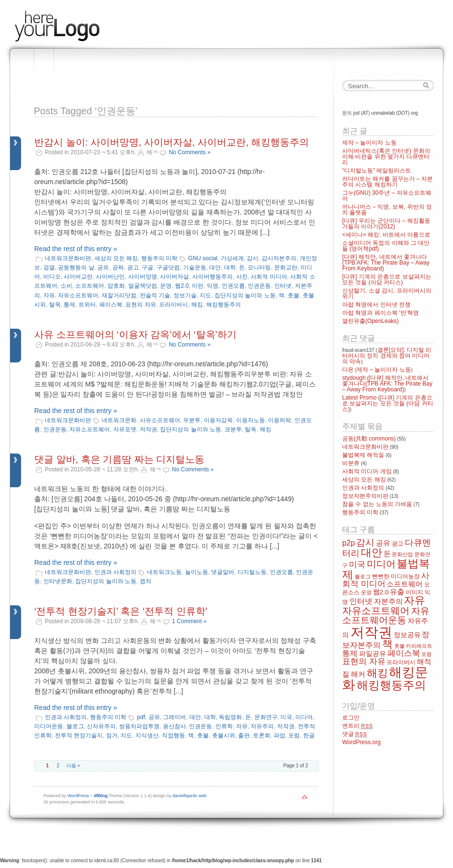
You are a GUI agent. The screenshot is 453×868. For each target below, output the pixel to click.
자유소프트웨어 (78, 295)
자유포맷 (125, 429)
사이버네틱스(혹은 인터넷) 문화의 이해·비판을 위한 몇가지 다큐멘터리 (386, 157)
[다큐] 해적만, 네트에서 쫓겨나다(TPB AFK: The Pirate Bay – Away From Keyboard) (386, 263)
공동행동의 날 (76, 267)
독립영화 (230, 717)
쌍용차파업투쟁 (139, 726)
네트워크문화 (119, 420)
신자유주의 (101, 726)
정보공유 (407, 635)
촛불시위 (224, 735)
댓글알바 (223, 572)
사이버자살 (174, 277)
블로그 (75, 726)
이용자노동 (251, 420)
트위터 (87, 305)
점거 (112, 735)
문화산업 (402, 554)
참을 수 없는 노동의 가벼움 (377, 504)
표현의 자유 (140, 305)
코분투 (233, 429)
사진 (242, 277)
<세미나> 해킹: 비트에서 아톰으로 (386, 235)
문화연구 (266, 717)
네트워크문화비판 (68, 258)
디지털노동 (252, 572)
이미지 (414, 592)
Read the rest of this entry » (76, 249)
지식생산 (147, 735)
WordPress (78, 796)
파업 (280, 735)
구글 (147, 267)
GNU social (203, 258)
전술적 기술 (155, 295)
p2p (349, 543)
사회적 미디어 (269, 277)
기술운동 (195, 267)
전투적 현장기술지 (79, 735)
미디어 (304, 717)
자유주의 (262, 726)
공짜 (118, 267)
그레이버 (174, 717)
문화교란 (286, 267)
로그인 (351, 718)
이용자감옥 (218, 420)
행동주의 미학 (159, 258)
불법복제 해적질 (363, 455)
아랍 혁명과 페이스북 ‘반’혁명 (380, 313)
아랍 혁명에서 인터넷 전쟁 (376, 305)
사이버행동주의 (213, 277)
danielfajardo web (190, 796)
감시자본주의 (279, 258)
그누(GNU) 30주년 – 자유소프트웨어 (387, 196)
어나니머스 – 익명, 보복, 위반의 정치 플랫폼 (387, 210)
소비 (67, 286)
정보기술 (185, 295)
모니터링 (259, 267)
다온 (348, 370)
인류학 (224, 726)
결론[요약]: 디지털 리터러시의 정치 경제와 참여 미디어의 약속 (387, 356)
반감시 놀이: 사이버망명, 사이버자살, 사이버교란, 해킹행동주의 (172, 142)
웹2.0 (182, 286)
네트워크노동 (164, 572)
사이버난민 (110, 277)
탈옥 (55, 305)
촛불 (293, 295)
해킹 (197, 305)
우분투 (192, 420)
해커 (358, 674)
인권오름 (233, 286)
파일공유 (373, 654)
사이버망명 (143, 277)
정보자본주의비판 (365, 496)
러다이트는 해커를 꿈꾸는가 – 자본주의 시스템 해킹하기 (387, 182)
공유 (103, 267)
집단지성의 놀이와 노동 (245, 295)
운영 (166, 286)
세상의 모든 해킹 (116, 258)
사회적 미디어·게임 (367, 471)
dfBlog (101, 796)
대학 (230, 267)
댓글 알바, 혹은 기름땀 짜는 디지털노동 (119, 459)
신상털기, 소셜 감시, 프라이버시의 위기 (387, 294)
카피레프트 (419, 646)
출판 (244, 735)
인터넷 (283, 286)
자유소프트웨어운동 (386, 615)
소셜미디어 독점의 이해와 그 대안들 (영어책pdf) (386, 246)
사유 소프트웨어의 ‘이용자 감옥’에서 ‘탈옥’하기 (135, 334)
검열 (49, 267)
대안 (215, 267)
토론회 (262, 735)
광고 (133, 267)
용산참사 (174, 726)
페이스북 (111, 305)
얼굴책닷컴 (143, 286)
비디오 (52, 277)
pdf (141, 717)
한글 (309, 735)
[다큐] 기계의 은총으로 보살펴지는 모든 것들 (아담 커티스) (387, 280)
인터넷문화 (58, 581)
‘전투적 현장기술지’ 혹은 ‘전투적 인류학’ (121, 611)
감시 (253, 258)
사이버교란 (78, 277)
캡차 (146, 581)
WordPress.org (361, 742)
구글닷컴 (168, 267)
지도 (205, 295)
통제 (69, 305)
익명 (213, 286)
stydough (354, 378)
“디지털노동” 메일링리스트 (377, 171)
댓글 (355, 734)
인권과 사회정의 (115, 572)
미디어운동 (49, 726)
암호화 (116, 286)
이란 (198, 286)
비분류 (351, 463)
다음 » (73, 766)
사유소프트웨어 (160, 420)
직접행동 (173, 735)
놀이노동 (197, 572)
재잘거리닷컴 (119, 295)
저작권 (148, 429)
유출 (397, 592)
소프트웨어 (90, 286)
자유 (49, 295)
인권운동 (259, 286)
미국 (286, 717)
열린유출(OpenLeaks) (370, 321)
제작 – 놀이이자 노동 (369, 143)
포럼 (294, 735)
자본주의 (388, 601)
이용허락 (280, 420)
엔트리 (358, 726)
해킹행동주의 (224, 305)
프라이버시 (173, 305)
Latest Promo (359, 398)
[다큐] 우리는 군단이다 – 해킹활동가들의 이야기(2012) (386, 224)
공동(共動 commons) (369, 439)
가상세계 (232, 258)
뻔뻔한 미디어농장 (396, 576)
